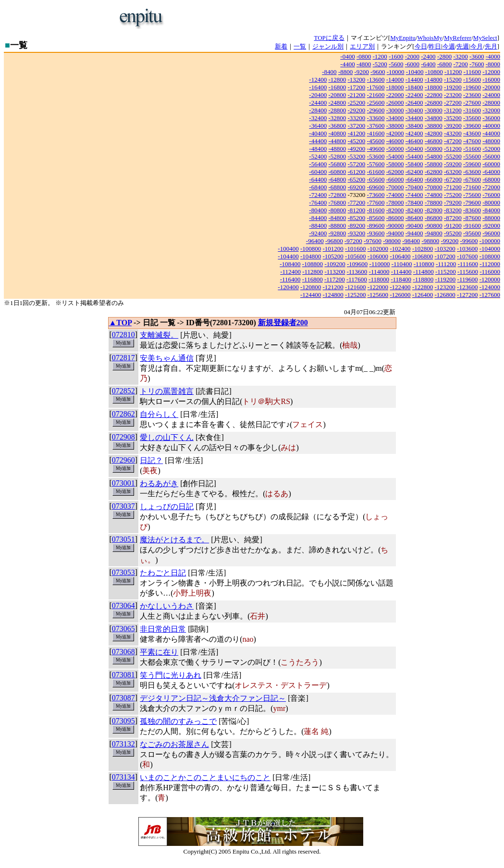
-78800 (434, 202)
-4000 (493, 56)
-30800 (434, 110)
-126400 (423, 295)
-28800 (337, 110)
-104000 (490, 249)
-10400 (415, 72)
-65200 (357, 179)
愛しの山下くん (167, 437)
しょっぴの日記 (167, 507)
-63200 (453, 172)
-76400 (318, 202)
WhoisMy (430, 38)
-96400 (315, 241)
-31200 (453, 110)
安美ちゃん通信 (167, 358)
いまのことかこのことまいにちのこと (205, 777)
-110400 (402, 264)
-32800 (337, 118)
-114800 (424, 272)
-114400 (401, 272)
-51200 (453, 149)
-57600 (376, 164)
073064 (123, 605)
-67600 (472, 179)
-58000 (395, 164)
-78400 (414, 202)
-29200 (357, 110)
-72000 (491, 187)
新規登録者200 (283, 323)
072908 (123, 437)
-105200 (333, 256)
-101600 (355, 249)
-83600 (472, 210)
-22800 (434, 95)
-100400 (288, 249)
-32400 (318, 118)
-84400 (318, 218)
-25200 (357, 103)
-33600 (376, 118)
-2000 (412, 56)
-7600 (477, 64)
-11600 (472, 72)
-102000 (378, 249)
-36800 (337, 126)
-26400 (414, 103)
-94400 (414, 233)
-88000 (491, 218)
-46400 (414, 141)
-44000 (491, 133)
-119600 (468, 279)
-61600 (376, 172)
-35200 (453, 118)
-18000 (395, 87)
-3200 (460, 56)
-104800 (311, 256)
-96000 (491, 233)
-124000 (490, 287)
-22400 (414, 95)
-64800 (337, 179)
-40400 (318, 133)
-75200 (453, 195)
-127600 (490, 295)
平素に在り (159, 652)
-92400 (318, 233)
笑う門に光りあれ (171, 675)
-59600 (472, 164)
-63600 (472, 172)
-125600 (378, 295)
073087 (123, 698)
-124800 (333, 295)
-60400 (318, 172)
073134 (123, 777)
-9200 (361, 72)
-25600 (376, 103)
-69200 (357, 187)
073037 (123, 506)
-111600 (468, 264)
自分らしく (159, 414)
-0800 (364, 56)
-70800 (434, 187)
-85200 (357, 218)
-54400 (414, 156)
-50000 (395, 149)
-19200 (453, 87)
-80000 (491, 202)
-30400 (414, 110)
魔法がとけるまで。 (174, 540)
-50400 (414, 149)
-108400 (290, 264)
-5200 (380, 64)
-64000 (491, 172)
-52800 (337, 156)
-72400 (318, 195)
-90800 (434, 226)
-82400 (414, 210)
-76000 (491, 195)
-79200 (453, 202)
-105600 (355, 256)
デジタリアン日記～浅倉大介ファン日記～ (213, 698)
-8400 (329, 72)
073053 (123, 572)
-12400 (318, 79)
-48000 (491, 141)
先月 (491, 46)
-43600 (472, 133)
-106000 (378, 256)
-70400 (414, 187)
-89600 (376, 226)
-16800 (337, 87)
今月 (477, 46)
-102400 (400, 249)
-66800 (434, 179)
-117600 (357, 279)
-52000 (491, 149)
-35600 (472, 118)
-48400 (318, 149)
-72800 (337, 195)
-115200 (446, 272)
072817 (123, 358)
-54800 (434, 156)
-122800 (423, 287)
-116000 (490, 272)
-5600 (396, 64)
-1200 (380, 56)
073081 (123, 675)
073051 (123, 539)
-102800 (423, 249)
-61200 (357, 172)
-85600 (376, 218)
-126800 (445, 295)
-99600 (469, 241)
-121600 (355, 287)
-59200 (453, 164)
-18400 (414, 87)
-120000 (490, 279)
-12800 (337, 79)
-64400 (318, 179)
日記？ (151, 460)
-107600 (467, 256)
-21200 (357, 95)
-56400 (318, 164)
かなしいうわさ (167, 606)
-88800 (337, 226)
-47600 (472, 141)
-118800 (423, 279)
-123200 (445, 287)
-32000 (491, 110)
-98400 (411, 241)
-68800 (337, 187)
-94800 (434, 233)
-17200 (357, 87)
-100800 (311, 249)
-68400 (318, 187)
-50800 (434, 149)
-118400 (401, 279)
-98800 (430, 241)
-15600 (472, 79)
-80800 (337, 210)
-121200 (333, 287)
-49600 (376, 149)
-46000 (395, 141)
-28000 (491, 103)
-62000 (395, 172)
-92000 (491, 226)
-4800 (364, 64)
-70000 (395, 187)
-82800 (434, 210)
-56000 (491, 156)
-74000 (395, 195)
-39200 (453, 126)
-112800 (313, 272)
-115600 (468, 272)
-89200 (357, 226)
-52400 (318, 156)
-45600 (376, 141)
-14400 (414, 79)
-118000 (379, 279)
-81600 (376, 210)
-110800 (424, 264)
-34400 (414, 118)
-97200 (353, 241)
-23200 (453, 95)
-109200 (335, 264)
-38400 (414, 126)
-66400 (414, 179)
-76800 (337, 202)
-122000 (378, 287)
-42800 (434, 133)
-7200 (460, 64)
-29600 (376, 110)
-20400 (318, 95)
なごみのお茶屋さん (174, 744)
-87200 (453, 218)
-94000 (395, 233)
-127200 (467, 295)
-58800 (434, 164)
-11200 (453, 72)
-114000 (379, 272)
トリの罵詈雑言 (167, 391)
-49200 (357, 149)
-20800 (337, 95)
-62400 (414, 172)
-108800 (313, 264)
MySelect (485, 38)
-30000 (395, 110)
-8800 (345, 72)
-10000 (396, 72)
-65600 (376, 179)
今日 (421, 46)
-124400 (311, 295)
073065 (123, 629)
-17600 (376, 87)
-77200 (357, 202)
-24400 (318, 103)
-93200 (357, 233)
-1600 (396, 56)
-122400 (400, 287)
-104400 (288, 256)
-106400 (400, 256)
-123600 (467, 287)
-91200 (453, 226)
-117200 (335, 279)
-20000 (491, 87)
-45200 (357, 141)
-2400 (428, 56)
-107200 (445, 256)
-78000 (395, 202)
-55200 (453, 156)
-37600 (376, 126)
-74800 (434, 195)
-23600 (472, 95)
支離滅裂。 (159, 335)
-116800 (313, 279)
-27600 (472, 103)
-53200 (357, 156)
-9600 (378, 72)
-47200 (453, 141)
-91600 (472, 226)
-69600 (376, 187)
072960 (123, 460)
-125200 (355, 295)
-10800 (434, 72)
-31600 (472, 110)
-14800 (434, 79)
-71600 (472, 187)
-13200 (357, 79)
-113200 (335, 272)
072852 (123, 391)
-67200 (453, 179)
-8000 (493, 64)
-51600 (472, 149)
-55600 (472, 156)
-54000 (395, 156)
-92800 (337, 233)
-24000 (491, 95)
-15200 (453, 79)
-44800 (337, 141)
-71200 (453, 187)
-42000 (395, 133)
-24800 (337, 103)
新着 (281, 46)
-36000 (491, 118)
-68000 (491, 179)
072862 (123, 414)
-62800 (434, 172)
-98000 (392, 241)
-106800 (423, 256)
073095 (123, 721)
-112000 (490, 264)
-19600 (472, 87)
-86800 (434, 218)
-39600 (472, 126)
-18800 (434, 87)
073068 (123, 652)
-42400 (414, 133)
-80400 (318, 210)
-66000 (395, 179)
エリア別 (362, 46)
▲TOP (121, 323)
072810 (123, 335)
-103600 (467, 249)
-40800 (337, 133)
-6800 (444, 64)
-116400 (290, 279)
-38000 (395, 126)
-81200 (357, 210)
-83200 (453, 210)
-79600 (472, 202)
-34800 (434, 118)
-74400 (414, 195)
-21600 (376, 95)
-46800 (434, 141)
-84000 (491, 210)
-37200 (357, 126)
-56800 (337, 164)
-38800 (434, 126)
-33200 (357, 118)
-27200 (453, 103)
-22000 (395, 95)
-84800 (337, 218)
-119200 (445, 279)
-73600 (376, 195)
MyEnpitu (403, 38)
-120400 (288, 287)
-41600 (376, 133)
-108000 (490, 256)
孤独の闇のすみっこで (178, 721)
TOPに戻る (329, 38)
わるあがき (159, 483)
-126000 (400, 295)
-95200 (453, 233)
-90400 (414, 226)
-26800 (434, 103)
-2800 (444, 56)
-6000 (412, 64)
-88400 (318, 226)
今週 (449, 46)
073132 (123, 744)
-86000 (395, 218)
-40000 (491, 126)
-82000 (395, 210)
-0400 (347, 56)
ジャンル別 (328, 46)
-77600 (376, 202)
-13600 (376, 79)
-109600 (357, 264)
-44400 (318, 141)
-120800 (311, 287)
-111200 (446, 264)
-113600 (357, 272)
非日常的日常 (163, 629)
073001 (123, 483)
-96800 (334, 241)
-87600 (472, 218)
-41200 (357, 133)
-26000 (395, 103)
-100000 (490, 241)
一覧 (300, 46)
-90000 (395, 226)
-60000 (491, 164)
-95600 (472, 233)
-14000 (395, 79)
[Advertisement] (284, 18)
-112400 (290, 272)
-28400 (318, 110)
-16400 (318, 87)
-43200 (453, 133)
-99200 (449, 241)
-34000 (395, 118)
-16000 (491, 79)
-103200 (445, 249)
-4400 (347, 64)
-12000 (491, 72)
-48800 (337, 149)
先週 (463, 46)
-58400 (414, 164)
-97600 (373, 241)
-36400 (318, 126)
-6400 (428, 64)
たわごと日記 (163, 573)
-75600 (472, 195)
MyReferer (458, 38)
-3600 (477, 56)
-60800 (337, 172)
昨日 (435, 46)
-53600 (376, 156)
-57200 (357, 164)
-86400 (414, 218)
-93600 (376, 233)
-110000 (380, 264)
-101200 (333, 249)
